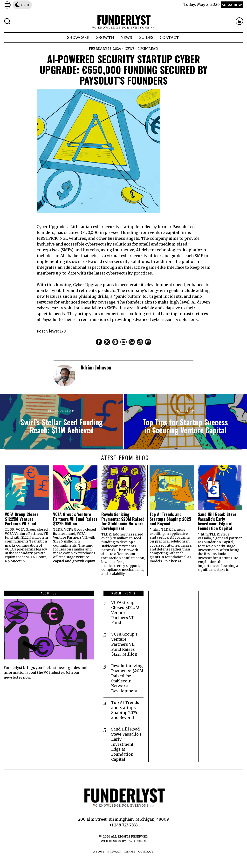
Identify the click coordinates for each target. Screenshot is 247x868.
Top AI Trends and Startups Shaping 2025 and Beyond (170, 519)
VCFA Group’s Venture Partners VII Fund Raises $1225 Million (75, 519)
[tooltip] (239, 21)
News (130, 49)
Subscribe (232, 5)
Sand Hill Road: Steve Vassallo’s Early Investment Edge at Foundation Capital (217, 521)
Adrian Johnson (96, 367)
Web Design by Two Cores (123, 841)
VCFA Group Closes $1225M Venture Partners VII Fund (22, 519)
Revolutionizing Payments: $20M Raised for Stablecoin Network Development (123, 521)
